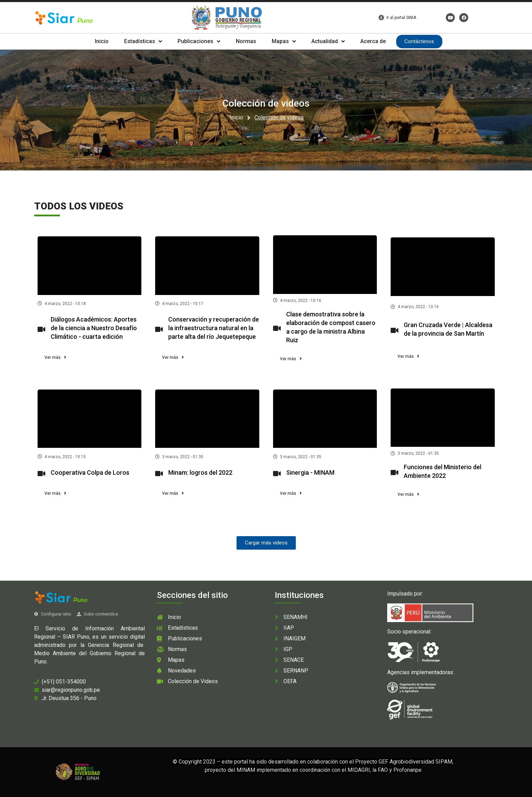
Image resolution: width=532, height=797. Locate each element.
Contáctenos (419, 41)
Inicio (102, 41)
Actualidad (328, 41)
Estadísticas (143, 41)
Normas (246, 41)
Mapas (284, 41)
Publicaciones (199, 41)
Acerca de (373, 41)
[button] (55, 357)
